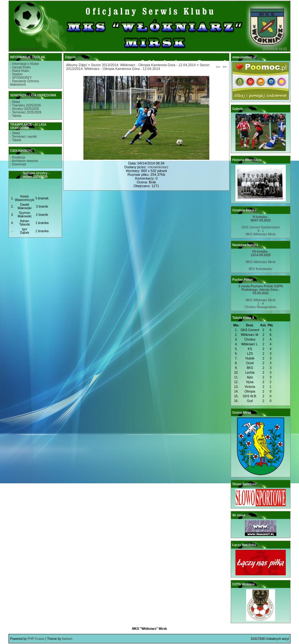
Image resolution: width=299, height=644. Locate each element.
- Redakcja (18, 157)
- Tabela (16, 116)
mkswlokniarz (158, 167)
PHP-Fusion (36, 639)
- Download (18, 164)
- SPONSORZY (21, 78)
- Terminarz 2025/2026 (26, 112)
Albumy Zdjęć (77, 65)
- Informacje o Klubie (25, 64)
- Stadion (16, 74)
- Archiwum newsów (24, 161)
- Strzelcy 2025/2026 (25, 109)
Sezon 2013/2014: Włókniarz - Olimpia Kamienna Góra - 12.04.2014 (143, 65)
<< (218, 67)
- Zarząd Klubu (20, 67)
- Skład (15, 102)
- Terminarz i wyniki (23, 137)
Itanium (67, 639)
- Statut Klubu (20, 71)
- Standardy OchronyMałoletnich (25, 83)
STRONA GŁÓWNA (26, 49)
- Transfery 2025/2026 (25, 105)
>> (225, 67)
